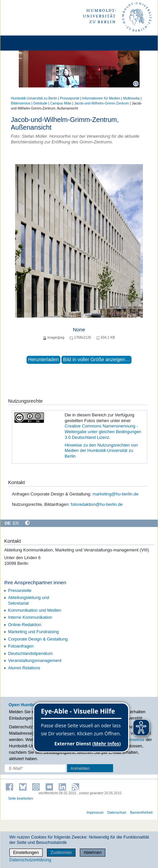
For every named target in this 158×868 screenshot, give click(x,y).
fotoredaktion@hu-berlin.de (97, 504)
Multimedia (131, 98)
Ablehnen (93, 852)
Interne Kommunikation (30, 617)
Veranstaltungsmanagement (35, 660)
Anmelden (80, 768)
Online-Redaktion (25, 625)
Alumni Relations (24, 668)
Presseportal (70, 98)
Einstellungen (26, 852)
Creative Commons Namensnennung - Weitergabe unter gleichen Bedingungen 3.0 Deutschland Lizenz (103, 431)
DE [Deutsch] (8, 523)
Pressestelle (20, 590)
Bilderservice (21, 103)
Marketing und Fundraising (34, 632)
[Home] (24, 43)
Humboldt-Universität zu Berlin (34, 98)
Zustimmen (61, 852)
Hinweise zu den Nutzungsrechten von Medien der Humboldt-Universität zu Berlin (101, 451)
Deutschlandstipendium (30, 653)
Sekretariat (18, 603)
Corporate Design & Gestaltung (38, 639)
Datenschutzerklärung (30, 860)
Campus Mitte (61, 103)
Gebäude (40, 103)
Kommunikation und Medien (35, 610)
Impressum (95, 813)
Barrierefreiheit (141, 813)
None (79, 329)
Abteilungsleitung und (29, 597)
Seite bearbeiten (21, 798)
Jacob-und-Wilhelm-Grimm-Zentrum (101, 103)
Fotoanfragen (21, 646)
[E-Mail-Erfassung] (35, 768)
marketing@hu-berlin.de (116, 494)
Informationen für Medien (101, 98)
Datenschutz (117, 813)
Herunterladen (43, 359)
